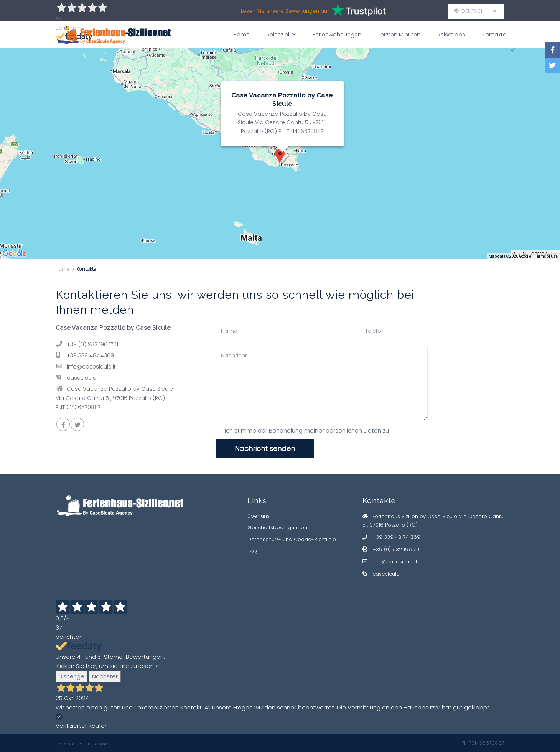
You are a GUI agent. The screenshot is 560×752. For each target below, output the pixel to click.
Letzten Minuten (399, 35)
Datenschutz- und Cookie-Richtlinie (292, 539)
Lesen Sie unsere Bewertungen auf (314, 11)
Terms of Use (546, 256)
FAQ (252, 551)
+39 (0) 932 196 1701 (92, 344)
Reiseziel (281, 34)
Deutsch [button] (475, 11)
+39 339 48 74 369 (396, 537)
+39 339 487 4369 (90, 355)
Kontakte (494, 35)
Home (241, 35)
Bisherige (72, 676)
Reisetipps (451, 35)
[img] (280, 153)
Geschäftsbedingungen (277, 527)
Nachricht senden (265, 448)
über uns (259, 516)
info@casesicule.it (91, 367)
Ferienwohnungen (337, 35)
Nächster (105, 676)
